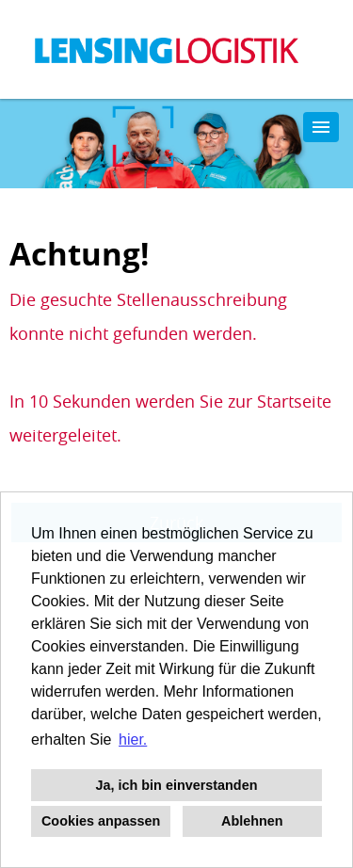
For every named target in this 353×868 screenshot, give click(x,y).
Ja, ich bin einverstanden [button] (177, 785)
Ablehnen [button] (252, 821)
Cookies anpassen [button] (101, 821)
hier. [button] (133, 739)
